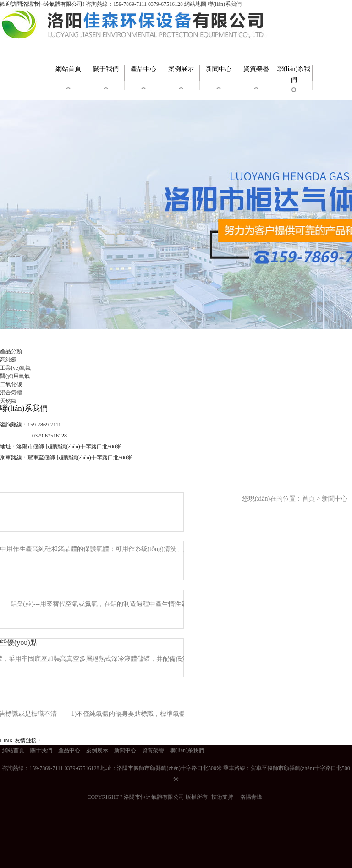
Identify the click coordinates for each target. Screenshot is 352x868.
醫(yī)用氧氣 (15, 376)
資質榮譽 (256, 69)
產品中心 (143, 69)
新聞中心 (219, 69)
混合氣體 (11, 393)
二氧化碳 (11, 384)
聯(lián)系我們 (225, 4)
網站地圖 (195, 4)
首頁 (308, 499)
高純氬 (8, 360)
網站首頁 (68, 69)
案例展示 (181, 69)
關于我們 (106, 69)
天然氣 (8, 401)
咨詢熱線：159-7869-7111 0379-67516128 (134, 4)
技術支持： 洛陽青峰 (237, 797)
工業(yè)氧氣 (15, 368)
